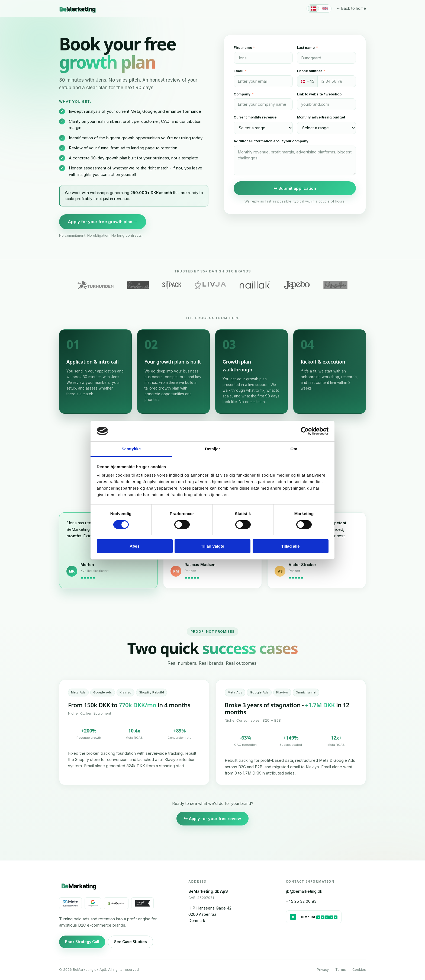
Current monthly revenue (255, 117)
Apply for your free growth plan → (103, 222)
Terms (341, 970)
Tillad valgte (212, 546)
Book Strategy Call (82, 942)
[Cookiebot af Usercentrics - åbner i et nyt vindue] (305, 431)
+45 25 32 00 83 (301, 901)
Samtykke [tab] (131, 449)
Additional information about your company (271, 141)
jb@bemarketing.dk (304, 891)
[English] (325, 9)
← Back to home (351, 8)
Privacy (323, 970)
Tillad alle (290, 546)
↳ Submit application (295, 188)
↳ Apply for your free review (212, 819)
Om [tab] (294, 449)
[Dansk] (313, 9)
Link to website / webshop (319, 94)
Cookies (359, 970)
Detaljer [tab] (212, 449)
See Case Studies (131, 942)
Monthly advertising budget (321, 117)
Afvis (135, 546)
